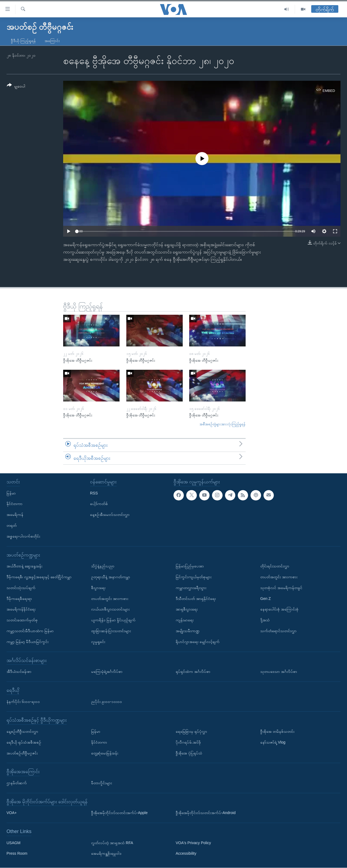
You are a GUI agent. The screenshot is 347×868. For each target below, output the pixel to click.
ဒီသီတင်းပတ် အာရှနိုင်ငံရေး (196, 599)
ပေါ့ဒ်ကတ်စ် (99, 504)
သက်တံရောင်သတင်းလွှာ (278, 631)
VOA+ (12, 813)
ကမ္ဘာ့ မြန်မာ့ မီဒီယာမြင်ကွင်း (28, 642)
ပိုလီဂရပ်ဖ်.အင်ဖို (188, 742)
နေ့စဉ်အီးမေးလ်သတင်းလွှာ (110, 515)
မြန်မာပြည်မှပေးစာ (190, 566)
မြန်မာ (11, 493)
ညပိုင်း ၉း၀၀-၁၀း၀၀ (107, 702)
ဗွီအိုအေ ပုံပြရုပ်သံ (189, 753)
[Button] (16, 87)
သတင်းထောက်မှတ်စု (22, 620)
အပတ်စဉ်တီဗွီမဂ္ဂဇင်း (22, 753)
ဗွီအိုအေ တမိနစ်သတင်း (277, 731)
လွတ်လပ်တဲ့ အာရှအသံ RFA (112, 843)
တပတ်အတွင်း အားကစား (110, 599)
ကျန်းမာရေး (185, 620)
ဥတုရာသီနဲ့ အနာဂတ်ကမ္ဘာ (111, 577)
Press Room (17, 854)
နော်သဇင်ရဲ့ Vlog (273, 742)
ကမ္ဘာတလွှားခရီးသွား (191, 588)
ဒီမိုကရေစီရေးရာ (19, 599)
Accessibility (186, 854)
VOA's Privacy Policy (193, 843)
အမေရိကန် (15, 515)
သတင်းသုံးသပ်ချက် (21, 588)
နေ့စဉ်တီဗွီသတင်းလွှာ (22, 731)
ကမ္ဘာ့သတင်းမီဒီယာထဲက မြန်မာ (30, 631)
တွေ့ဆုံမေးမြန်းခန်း (105, 753)
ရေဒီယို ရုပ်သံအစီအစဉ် (24, 742)
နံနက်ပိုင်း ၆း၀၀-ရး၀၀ (23, 702)
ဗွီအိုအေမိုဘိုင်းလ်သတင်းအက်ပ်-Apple (119, 813)
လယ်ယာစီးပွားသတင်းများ (110, 609)
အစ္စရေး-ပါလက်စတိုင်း (23, 536)
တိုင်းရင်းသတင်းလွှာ (275, 566)
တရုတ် (12, 525)
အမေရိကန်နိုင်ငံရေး (21, 609)
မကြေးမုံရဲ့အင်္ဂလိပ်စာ (107, 671)
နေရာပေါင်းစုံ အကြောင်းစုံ (279, 609)
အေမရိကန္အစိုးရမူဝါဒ (106, 854)
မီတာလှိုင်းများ (102, 783)
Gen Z (266, 599)
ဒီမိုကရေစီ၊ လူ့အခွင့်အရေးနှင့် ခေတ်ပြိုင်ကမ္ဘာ (39, 577)
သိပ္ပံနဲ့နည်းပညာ (103, 566)
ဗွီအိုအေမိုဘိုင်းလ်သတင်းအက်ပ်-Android (206, 813)
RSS (94, 493)
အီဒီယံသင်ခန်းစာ (19, 671)
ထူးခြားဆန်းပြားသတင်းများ (111, 631)
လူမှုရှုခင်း (98, 642)
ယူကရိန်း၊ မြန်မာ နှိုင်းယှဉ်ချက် (113, 620)
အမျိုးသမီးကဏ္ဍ (188, 631)
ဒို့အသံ (265, 620)
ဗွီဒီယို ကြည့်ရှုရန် (23, 41)
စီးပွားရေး (98, 588)
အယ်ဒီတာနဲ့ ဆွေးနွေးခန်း (24, 566)
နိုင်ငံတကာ (15, 504)
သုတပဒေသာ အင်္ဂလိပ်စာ (279, 671)
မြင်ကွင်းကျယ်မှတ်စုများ (194, 577)
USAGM (13, 843)
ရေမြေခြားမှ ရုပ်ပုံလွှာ (191, 731)
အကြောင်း (52, 41)
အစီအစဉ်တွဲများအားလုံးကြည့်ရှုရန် (223, 424)
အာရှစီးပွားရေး (187, 609)
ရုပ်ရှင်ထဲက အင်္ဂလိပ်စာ (193, 671)
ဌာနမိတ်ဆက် (17, 783)
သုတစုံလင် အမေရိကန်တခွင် (281, 588)
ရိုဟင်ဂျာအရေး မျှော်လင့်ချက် (198, 642)
